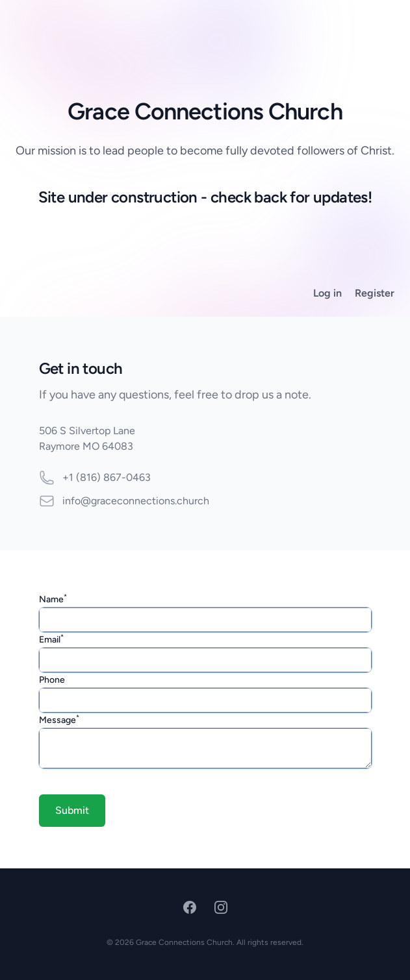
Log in (327, 293)
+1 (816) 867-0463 (107, 477)
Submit (72, 810)
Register (375, 293)
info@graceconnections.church (136, 501)
